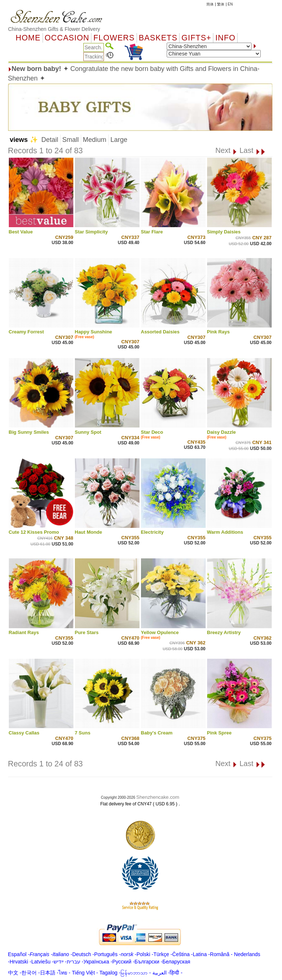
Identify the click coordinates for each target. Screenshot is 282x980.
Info (225, 38)
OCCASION (67, 38)
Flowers (114, 38)
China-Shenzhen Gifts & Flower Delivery (54, 29)
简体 (210, 4)
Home (28, 38)
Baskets (158, 38)
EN (230, 4)
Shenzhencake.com (158, 797)
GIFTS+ (196, 38)
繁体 (221, 4)
